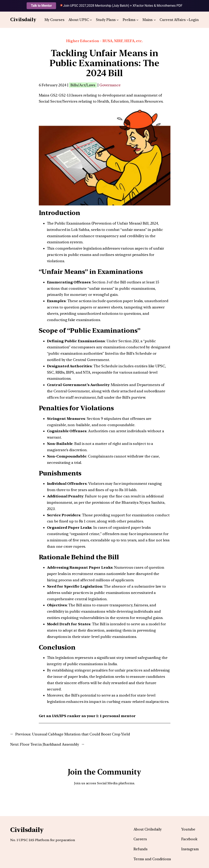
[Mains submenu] (155, 20)
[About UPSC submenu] (91, 20)
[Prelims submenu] (137, 20)
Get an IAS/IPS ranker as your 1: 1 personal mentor (87, 716)
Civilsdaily (23, 20)
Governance (110, 85)
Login (194, 20)
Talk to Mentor (41, 6)
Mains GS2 (48, 95)
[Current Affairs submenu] (188, 20)
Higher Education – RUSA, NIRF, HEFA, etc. (104, 41)
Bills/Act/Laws (83, 85)
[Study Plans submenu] (118, 20)
